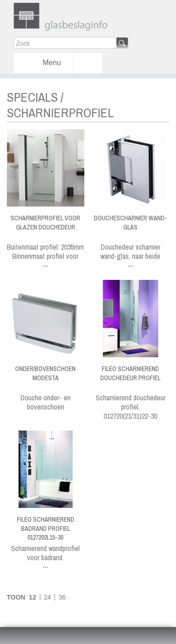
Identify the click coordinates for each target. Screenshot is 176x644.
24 (48, 597)
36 (62, 597)
